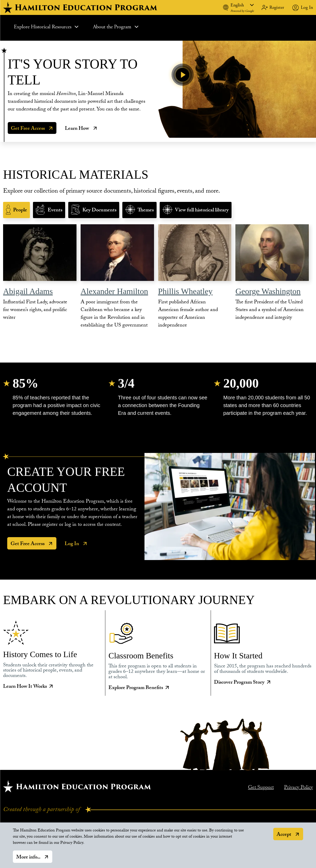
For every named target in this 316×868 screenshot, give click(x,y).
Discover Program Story (243, 683)
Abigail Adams (28, 291)
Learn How (77, 129)
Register (277, 7)
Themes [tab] (146, 211)
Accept (284, 835)
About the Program (116, 27)
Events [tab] (55, 211)
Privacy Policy (298, 788)
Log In (307, 7)
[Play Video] (183, 75)
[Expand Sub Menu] (76, 27)
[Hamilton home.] (77, 786)
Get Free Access (28, 129)
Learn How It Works (29, 687)
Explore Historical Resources (47, 27)
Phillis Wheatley (185, 291)
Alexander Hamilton (114, 291)
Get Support (261, 788)
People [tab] (20, 211)
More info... (28, 858)
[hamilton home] (81, 7)
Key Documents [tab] (99, 211)
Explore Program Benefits (139, 689)
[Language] (242, 5)
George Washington (268, 291)
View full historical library (202, 211)
